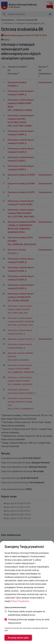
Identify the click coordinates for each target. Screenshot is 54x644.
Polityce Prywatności (20, 601)
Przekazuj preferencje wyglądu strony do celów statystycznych (27, 621)
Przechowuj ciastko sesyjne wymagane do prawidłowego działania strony (25, 613)
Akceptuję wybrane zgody (18, 638)
